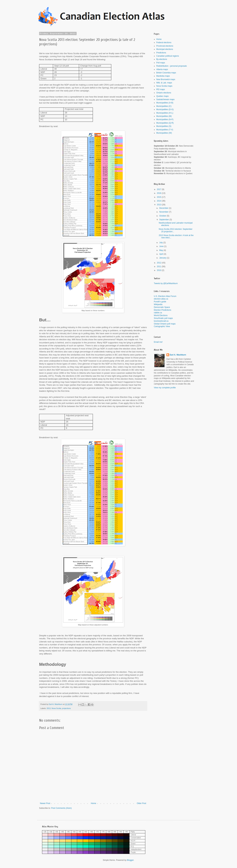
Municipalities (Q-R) (165, 123)
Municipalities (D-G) (165, 109)
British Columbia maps (166, 73)
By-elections (162, 59)
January (163, 258)
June (162, 246)
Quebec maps (162, 96)
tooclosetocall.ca (161, 321)
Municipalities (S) (164, 126)
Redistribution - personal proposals (172, 66)
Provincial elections (165, 46)
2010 (159, 270)
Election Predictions (162, 310)
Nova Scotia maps (164, 86)
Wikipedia (158, 304)
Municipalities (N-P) (165, 119)
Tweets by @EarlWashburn (166, 283)
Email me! (158, 342)
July (161, 243)
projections (66, 708)
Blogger (130, 860)
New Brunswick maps (166, 79)
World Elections (161, 315)
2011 (159, 267)
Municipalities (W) (164, 133)
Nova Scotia (56, 708)
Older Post (141, 803)
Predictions (161, 53)
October (163, 216)
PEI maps (161, 89)
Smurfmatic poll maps (163, 318)
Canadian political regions (168, 56)
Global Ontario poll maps (165, 324)
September (164, 220)
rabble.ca (158, 313)
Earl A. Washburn (178, 355)
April (161, 254)
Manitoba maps (163, 76)
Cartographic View (162, 326)
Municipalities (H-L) (165, 113)
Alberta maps (162, 69)
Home (94, 803)
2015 (159, 197)
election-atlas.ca (161, 299)
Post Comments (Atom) (61, 808)
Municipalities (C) (164, 106)
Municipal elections (165, 49)
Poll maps (161, 63)
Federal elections (164, 43)
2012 (159, 263)
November (164, 212)
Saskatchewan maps (165, 99)
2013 (49, 708)
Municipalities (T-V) (165, 130)
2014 (159, 201)
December (164, 208)
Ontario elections (164, 93)
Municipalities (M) (164, 116)
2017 (159, 189)
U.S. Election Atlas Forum (165, 296)
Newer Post (45, 803)
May (161, 250)
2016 (159, 193)
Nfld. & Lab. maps (164, 83)
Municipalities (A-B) (165, 103)
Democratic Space (162, 307)
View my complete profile (165, 388)
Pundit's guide (160, 302)
